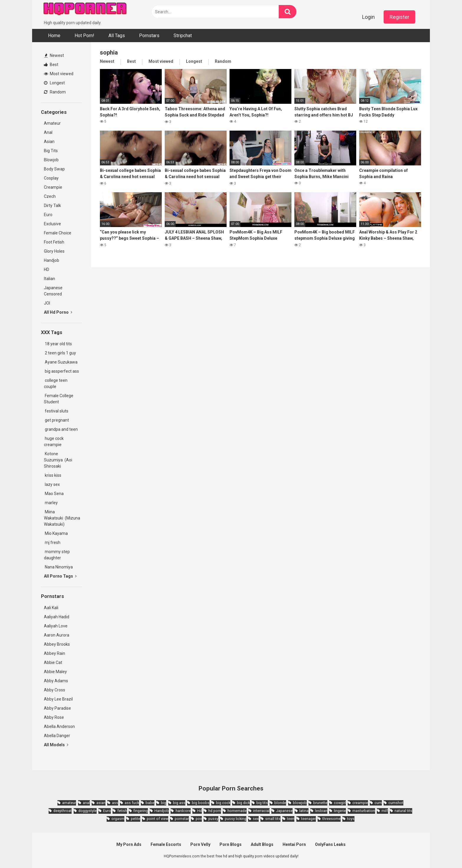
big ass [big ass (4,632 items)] (179, 803)
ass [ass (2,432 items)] (115, 803)
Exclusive (52, 224)
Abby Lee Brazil (58, 699)
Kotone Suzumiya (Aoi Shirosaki (58, 460)
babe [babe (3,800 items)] (150, 803)
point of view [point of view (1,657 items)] (157, 819)
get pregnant (56, 420)
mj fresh (52, 542)
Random (55, 92)
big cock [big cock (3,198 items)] (223, 803)
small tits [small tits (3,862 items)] (273, 819)
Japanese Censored (53, 291)
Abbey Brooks (57, 644)
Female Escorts (166, 844)
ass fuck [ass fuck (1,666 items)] (132, 803)
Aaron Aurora (57, 635)
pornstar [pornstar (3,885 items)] (182, 819)
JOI (47, 303)
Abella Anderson (59, 726)
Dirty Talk (52, 206)
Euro (48, 215)
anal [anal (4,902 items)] (86, 803)
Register (399, 17)
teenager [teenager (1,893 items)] (308, 819)
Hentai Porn (294, 844)
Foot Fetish (54, 242)
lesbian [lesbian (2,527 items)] (321, 811)
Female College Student (59, 399)
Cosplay (51, 178)
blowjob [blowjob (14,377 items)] (300, 803)
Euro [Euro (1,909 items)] (107, 811)
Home (54, 36)
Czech (50, 196)
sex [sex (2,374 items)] (256, 819)
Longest (54, 83)
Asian (49, 142)
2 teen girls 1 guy (60, 353)
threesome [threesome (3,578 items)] (331, 819)
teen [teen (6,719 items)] (291, 819)
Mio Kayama (57, 533)
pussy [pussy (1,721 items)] (213, 819)
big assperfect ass (61, 371)
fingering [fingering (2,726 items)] (141, 811)
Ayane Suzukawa (61, 362)
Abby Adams (56, 681)
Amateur (52, 123)
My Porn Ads (129, 844)
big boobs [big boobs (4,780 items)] (201, 803)
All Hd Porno (58, 312)
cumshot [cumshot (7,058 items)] (396, 803)
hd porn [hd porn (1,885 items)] (215, 811)
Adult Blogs (262, 844)
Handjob (52, 260)
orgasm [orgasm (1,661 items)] (118, 819)
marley (51, 503)
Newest (54, 55)
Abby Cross (55, 690)
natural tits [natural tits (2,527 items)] (403, 811)
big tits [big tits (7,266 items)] (262, 803)
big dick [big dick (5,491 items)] (243, 803)
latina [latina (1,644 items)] (304, 811)
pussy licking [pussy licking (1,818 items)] (236, 819)
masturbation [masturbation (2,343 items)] (364, 811)
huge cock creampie (54, 442)
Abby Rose (54, 717)
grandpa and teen (61, 429)
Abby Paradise (57, 708)
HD (47, 269)
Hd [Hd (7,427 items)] (199, 811)
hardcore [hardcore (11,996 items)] (183, 811)
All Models (56, 745)
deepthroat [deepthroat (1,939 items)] (62, 811)
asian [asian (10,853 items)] (101, 803)
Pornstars (149, 36)
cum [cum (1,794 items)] (378, 803)
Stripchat (183, 36)
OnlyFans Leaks (330, 844)
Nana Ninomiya (59, 567)
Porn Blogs (231, 844)
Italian (49, 279)
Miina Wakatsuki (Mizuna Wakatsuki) (62, 518)
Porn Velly (200, 844)
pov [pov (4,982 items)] (199, 819)
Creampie (53, 187)
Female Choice (58, 233)
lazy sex (52, 484)
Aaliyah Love (56, 626)
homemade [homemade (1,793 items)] (237, 811)
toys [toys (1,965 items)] (351, 819)
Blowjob (51, 160)
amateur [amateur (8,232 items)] (69, 803)
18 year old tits (58, 344)
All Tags (117, 36)
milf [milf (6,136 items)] (385, 811)
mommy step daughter (57, 555)
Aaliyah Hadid (57, 617)
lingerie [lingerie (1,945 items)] (340, 811)
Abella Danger (57, 736)
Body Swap (54, 169)
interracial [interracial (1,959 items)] (261, 811)
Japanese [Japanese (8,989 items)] (284, 811)
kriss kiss (53, 475)
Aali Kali (51, 608)
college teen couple (56, 383)
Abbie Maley (55, 672)
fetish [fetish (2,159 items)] (122, 811)
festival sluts (56, 411)
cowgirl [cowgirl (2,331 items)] (340, 803)
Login (368, 17)
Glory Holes (54, 251)
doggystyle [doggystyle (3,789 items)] (88, 811)
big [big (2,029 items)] (164, 803)
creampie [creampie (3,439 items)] (360, 803)
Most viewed (59, 74)
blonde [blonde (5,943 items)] (280, 803)
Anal (48, 132)
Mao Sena (55, 494)
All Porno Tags (60, 576)
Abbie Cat (53, 662)
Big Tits (51, 151)
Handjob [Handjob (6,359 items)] (162, 811)
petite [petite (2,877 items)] (136, 819)
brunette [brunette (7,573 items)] (320, 803)
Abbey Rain (55, 653)
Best (51, 65)
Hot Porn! (84, 36)
